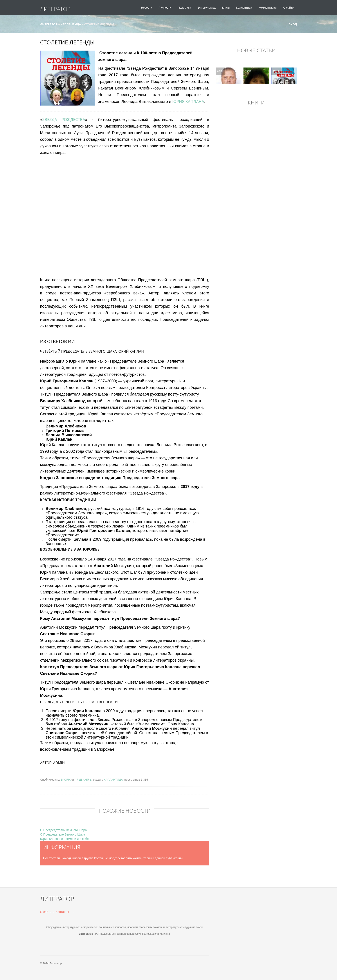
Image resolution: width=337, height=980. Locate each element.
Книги (226, 8)
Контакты (62, 912)
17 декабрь (83, 779)
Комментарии (268, 8)
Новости (146, 8)
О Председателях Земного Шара (64, 830)
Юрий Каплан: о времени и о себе (65, 839)
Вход (291, 24)
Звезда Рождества (64, 119)
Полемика (184, 8)
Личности (165, 8)
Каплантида (244, 8)
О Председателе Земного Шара (63, 834)
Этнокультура (207, 8)
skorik (66, 779)
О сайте (288, 8)
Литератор (55, 9)
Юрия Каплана (188, 101)
